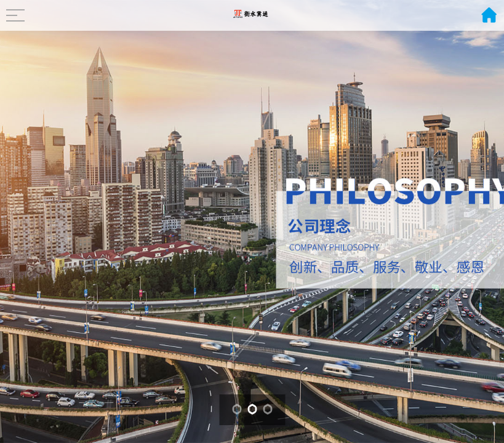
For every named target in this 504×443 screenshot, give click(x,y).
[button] (237, 409)
